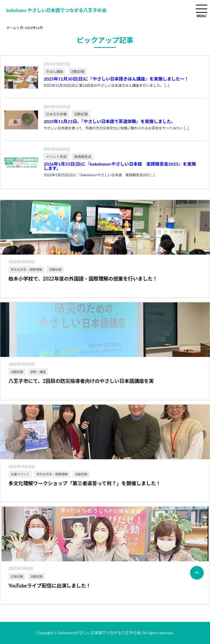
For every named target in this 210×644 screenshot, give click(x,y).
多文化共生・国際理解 (26, 269)
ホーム (11, 28)
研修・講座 (38, 372)
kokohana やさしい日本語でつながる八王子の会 (56, 10)
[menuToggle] (202, 9)
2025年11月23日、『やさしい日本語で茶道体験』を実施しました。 (109, 121)
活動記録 (55, 269)
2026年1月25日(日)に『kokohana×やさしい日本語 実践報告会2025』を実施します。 (120, 166)
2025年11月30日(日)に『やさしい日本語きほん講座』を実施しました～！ (116, 79)
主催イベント (20, 474)
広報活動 (17, 576)
